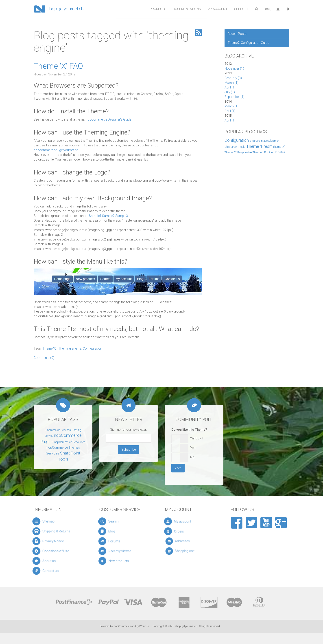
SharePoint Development (265, 141)
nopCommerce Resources (70, 442)
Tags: (38, 348)
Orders (184, 531)
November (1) (234, 68)
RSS (199, 33)
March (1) (231, 83)
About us (49, 561)
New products (120, 561)
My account (186, 521)
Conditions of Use (54, 551)
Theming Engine (263, 152)
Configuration (237, 140)
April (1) (230, 87)
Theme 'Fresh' (259, 146)
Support (241, 9)
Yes (193, 448)
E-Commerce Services (58, 430)
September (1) (235, 97)
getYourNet (143, 626)
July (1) (230, 92)
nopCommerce (122, 626)
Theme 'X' (279, 147)
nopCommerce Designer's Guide (108, 119)
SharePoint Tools (235, 147)
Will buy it (197, 438)
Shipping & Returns (54, 531)
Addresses (186, 541)
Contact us (51, 571)
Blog (115, 531)
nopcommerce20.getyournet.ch (56, 150)
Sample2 (108, 216)
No (192, 457)
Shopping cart (187, 551)
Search (115, 521)
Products (158, 9)
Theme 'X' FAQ (58, 66)
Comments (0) (44, 358)
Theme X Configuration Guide (248, 43)
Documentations (187, 9)
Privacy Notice (52, 541)
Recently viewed (121, 551)
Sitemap (47, 521)
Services (53, 453)
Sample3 (122, 216)
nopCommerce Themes (63, 448)
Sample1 (95, 216)
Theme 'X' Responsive (238, 152)
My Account (217, 9)
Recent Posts (237, 34)
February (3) (233, 78)
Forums (117, 541)
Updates (279, 152)
